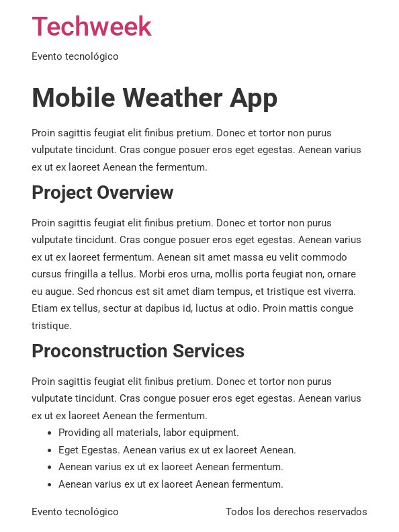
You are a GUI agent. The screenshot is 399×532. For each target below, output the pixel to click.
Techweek (92, 27)
